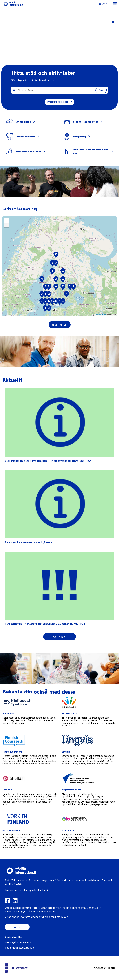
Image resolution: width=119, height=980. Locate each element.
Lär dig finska (23, 122)
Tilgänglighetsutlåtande (19, 948)
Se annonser (60, 325)
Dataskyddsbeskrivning (19, 942)
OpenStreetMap (100, 315)
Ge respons (17, 927)
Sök (101, 90)
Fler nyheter (59, 637)
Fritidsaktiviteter (25, 137)
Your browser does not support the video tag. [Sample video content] (59, 44)
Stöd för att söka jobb (86, 122)
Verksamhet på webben (28, 152)
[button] (105, 4)
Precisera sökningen (60, 102)
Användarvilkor (14, 937)
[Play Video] (113, 22)
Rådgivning (79, 137)
